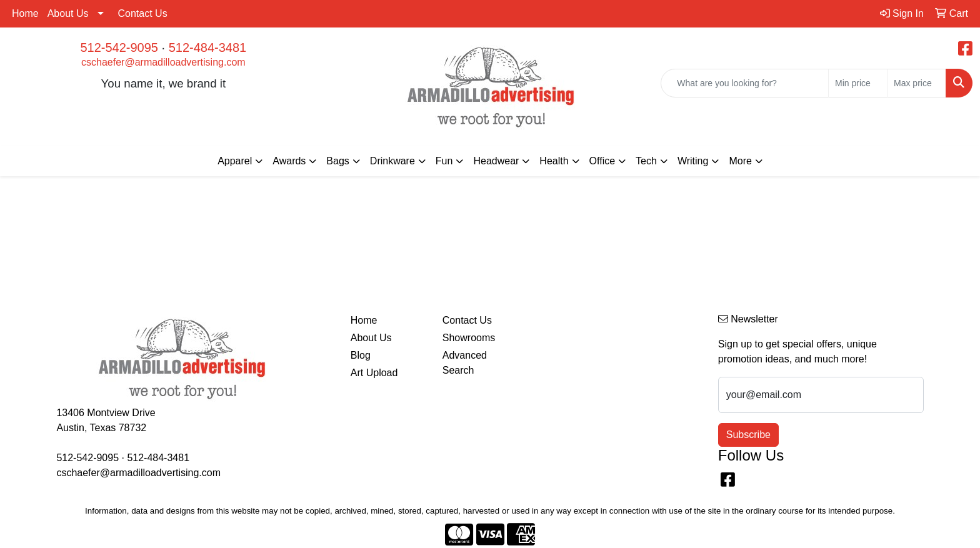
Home (25, 13)
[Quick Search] (745, 83)
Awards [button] (289, 161)
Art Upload (374, 373)
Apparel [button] (235, 161)
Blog (361, 355)
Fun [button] (444, 161)
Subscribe (748, 435)
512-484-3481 (208, 47)
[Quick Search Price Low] (858, 83)
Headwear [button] (496, 161)
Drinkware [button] (392, 161)
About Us (68, 13)
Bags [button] (337, 161)
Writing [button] (693, 161)
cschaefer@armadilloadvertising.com (163, 62)
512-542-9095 (119, 47)
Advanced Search (465, 363)
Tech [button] (646, 161)
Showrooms (469, 338)
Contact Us (143, 13)
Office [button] (602, 161)
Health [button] (554, 161)
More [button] (740, 161)
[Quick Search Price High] (917, 83)
